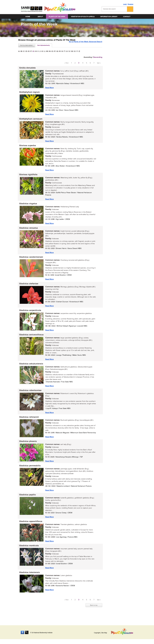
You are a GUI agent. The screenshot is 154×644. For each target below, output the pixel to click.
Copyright (97, 633)
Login (125, 4)
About (40, 17)
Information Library (109, 17)
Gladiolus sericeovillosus (31, 339)
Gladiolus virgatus (27, 206)
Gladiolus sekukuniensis (30, 369)
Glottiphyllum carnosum (30, 120)
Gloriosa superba (27, 147)
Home (28, 17)
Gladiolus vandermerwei (30, 260)
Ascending (88, 57)
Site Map (104, 633)
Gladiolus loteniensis (29, 581)
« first (66, 63)
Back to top (94, 614)
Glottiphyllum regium (29, 93)
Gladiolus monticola (28, 554)
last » (99, 63)
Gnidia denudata (27, 68)
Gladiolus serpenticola (29, 315)
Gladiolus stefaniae (28, 287)
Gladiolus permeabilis (29, 473)
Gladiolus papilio (27, 502)
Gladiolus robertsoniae (29, 396)
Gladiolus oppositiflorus (30, 529)
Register (131, 4)
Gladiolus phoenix (27, 448)
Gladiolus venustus (28, 231)
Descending (98, 57)
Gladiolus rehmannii (28, 423)
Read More (49, 88)
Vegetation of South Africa (83, 17)
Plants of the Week (57, 17)
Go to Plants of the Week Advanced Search (86, 45)
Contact (127, 17)
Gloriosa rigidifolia (27, 177)
